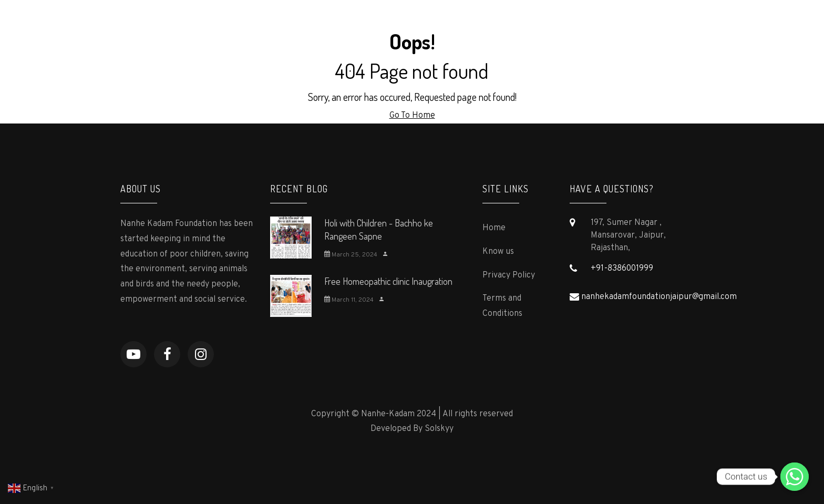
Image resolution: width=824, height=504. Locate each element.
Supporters (514, 24)
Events (618, 24)
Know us (498, 252)
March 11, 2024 (349, 300)
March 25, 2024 (351, 255)
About (359, 24)
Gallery (571, 24)
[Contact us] (795, 477)
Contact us (673, 24)
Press (461, 24)
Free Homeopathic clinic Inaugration (388, 281)
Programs (410, 24)
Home (314, 24)
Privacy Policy (509, 275)
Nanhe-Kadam (168, 24)
